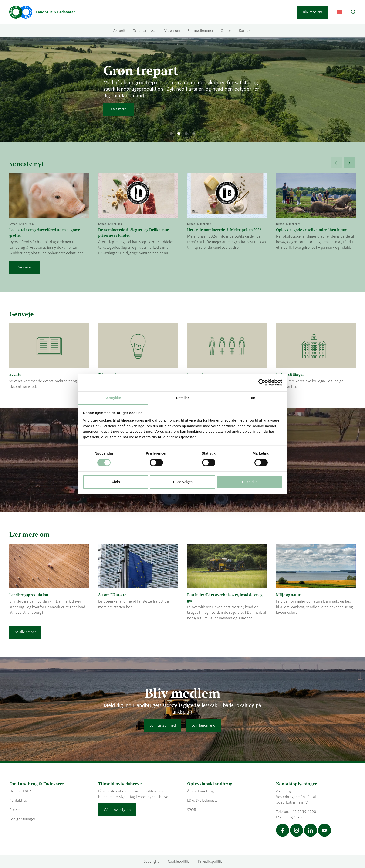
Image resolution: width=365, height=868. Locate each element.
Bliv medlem (313, 12)
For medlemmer (200, 31)
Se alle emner (25, 632)
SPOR (192, 810)
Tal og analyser (145, 31)
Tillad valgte (182, 482)
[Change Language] (339, 12)
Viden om (172, 31)
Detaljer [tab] (182, 398)
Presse (14, 810)
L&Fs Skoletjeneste (202, 800)
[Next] (349, 163)
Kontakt (245, 31)
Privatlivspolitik (210, 861)
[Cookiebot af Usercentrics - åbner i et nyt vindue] (262, 382)
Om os (226, 31)
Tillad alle (249, 482)
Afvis (116, 482)
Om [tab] (252, 398)
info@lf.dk (294, 817)
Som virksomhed (163, 725)
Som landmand (203, 725)
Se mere (25, 267)
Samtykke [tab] (113, 398)
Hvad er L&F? (20, 791)
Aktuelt (119, 31)
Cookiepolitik (178, 861)
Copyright (151, 861)
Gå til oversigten (117, 810)
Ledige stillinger (22, 819)
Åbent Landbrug (200, 791)
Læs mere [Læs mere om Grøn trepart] (119, 109)
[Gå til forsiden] (42, 12)
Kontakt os (18, 800)
